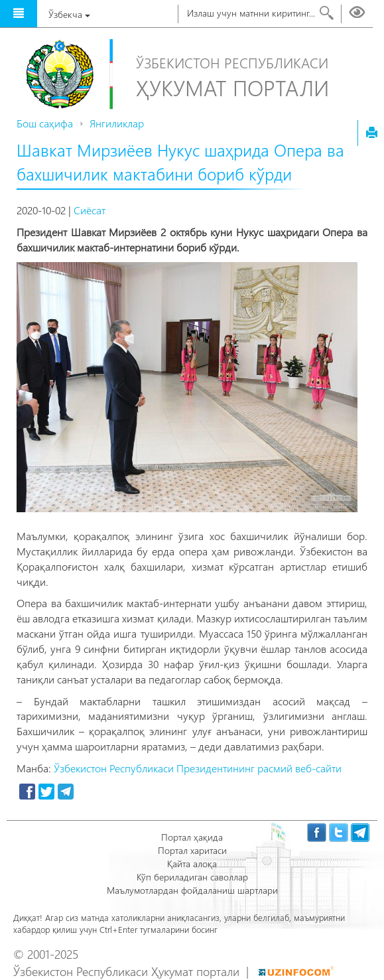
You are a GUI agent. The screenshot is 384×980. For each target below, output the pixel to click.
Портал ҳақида (192, 837)
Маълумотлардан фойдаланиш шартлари (192, 890)
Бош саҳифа (45, 123)
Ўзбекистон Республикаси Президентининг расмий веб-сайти (198, 768)
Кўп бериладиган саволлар (192, 877)
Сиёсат (90, 210)
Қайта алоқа (192, 864)
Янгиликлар (117, 123)
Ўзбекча (69, 14)
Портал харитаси (192, 850)
